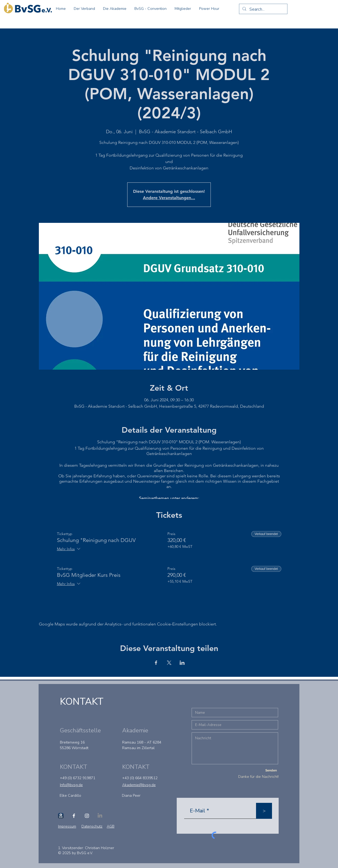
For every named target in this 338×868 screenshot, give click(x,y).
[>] (264, 811)
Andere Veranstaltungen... (169, 198)
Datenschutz (92, 826)
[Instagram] (87, 816)
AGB (111, 826)
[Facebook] (74, 816)
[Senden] (271, 770)
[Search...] (263, 9)
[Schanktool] (61, 816)
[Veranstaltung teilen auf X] (169, 663)
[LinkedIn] (100, 816)
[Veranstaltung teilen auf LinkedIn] (182, 663)
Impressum (67, 826)
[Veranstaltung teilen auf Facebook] (156, 663)
